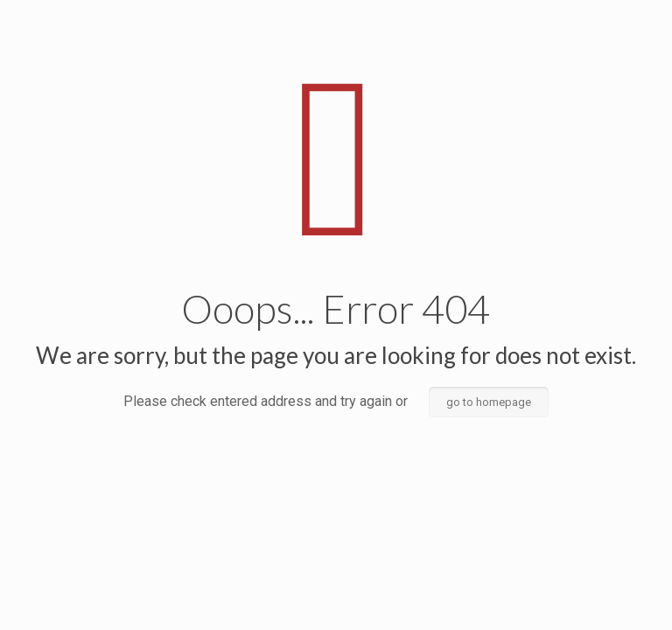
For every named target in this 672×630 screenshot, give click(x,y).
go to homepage (489, 402)
